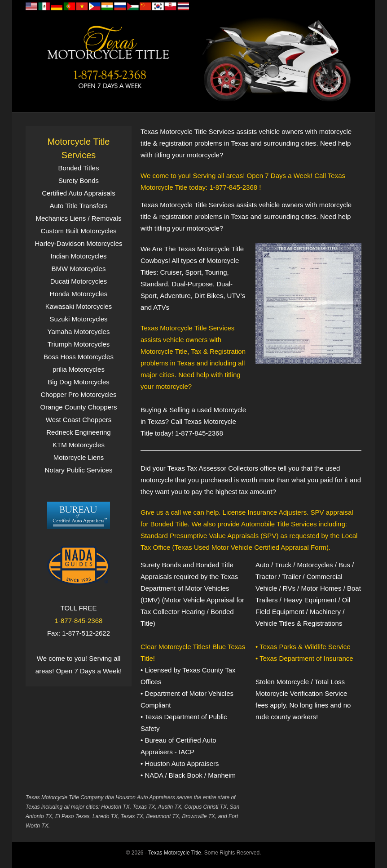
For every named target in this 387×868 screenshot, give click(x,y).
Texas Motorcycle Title (175, 853)
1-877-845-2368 (79, 621)
